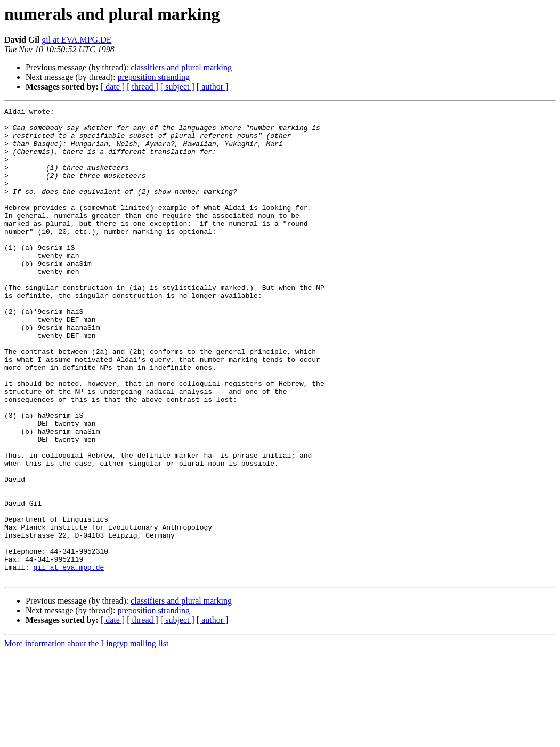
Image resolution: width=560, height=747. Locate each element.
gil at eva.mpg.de (69, 660)
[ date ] (113, 87)
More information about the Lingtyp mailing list (86, 738)
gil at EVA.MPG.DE (76, 40)
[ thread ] (143, 87)
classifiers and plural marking (181, 67)
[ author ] (213, 87)
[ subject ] (177, 87)
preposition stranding (153, 77)
